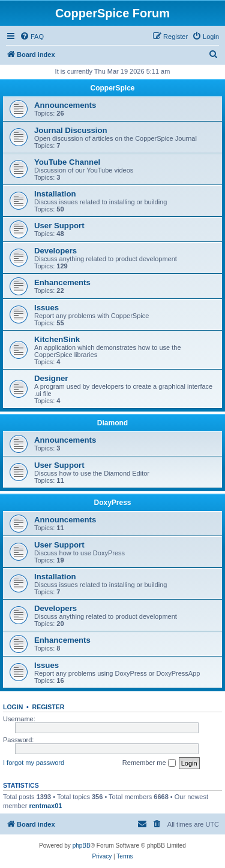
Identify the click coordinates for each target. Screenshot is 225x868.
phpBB (82, 846)
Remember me (149, 763)
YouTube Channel (67, 162)
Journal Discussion (71, 130)
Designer (51, 378)
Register (49, 707)
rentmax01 (45, 806)
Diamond (112, 423)
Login (13, 707)
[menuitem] (32, 37)
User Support (59, 226)
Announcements (65, 105)
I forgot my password (34, 763)
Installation (55, 194)
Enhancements (62, 282)
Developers (55, 251)
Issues (46, 308)
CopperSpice (112, 88)
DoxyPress (112, 503)
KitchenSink (57, 339)
